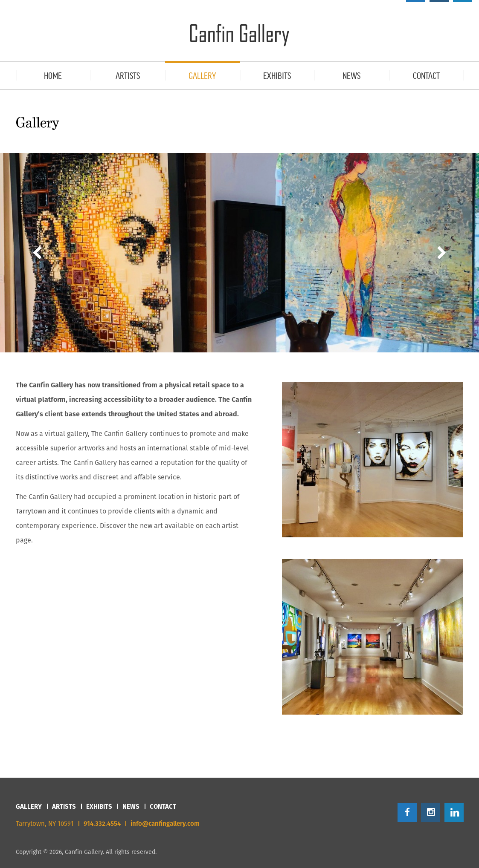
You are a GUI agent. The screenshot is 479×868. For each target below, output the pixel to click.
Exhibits (99, 806)
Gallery (29, 806)
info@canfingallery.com (165, 823)
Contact (163, 806)
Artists (64, 806)
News (131, 806)
